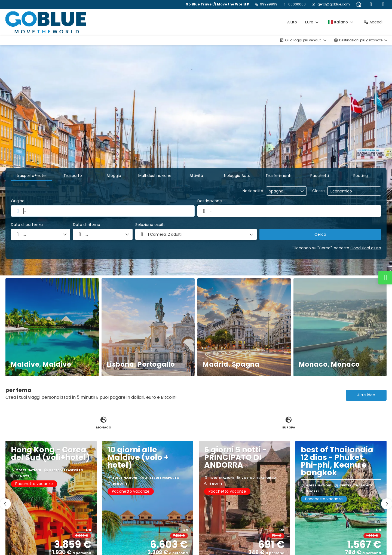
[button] (196, 234)
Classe (318, 191)
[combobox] (283, 191)
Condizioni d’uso (366, 248)
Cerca (320, 234)
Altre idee (366, 395)
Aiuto (292, 22)
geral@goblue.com (333, 4)
